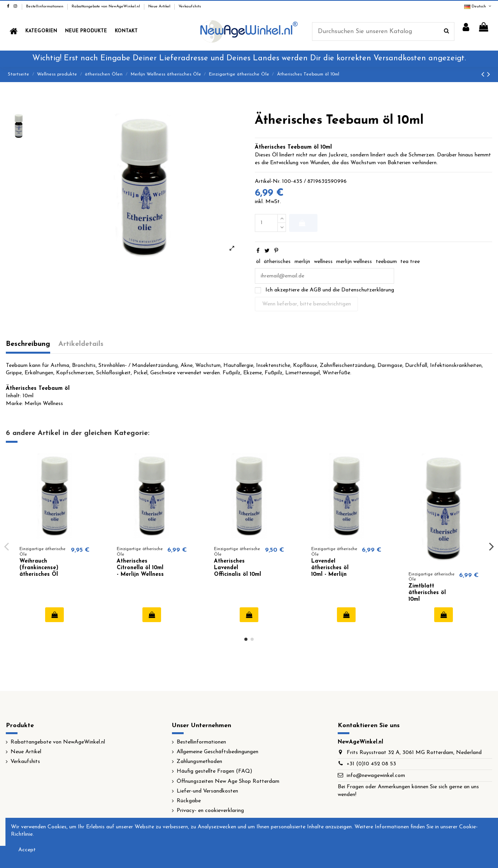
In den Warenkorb (302, 223)
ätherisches (277, 262)
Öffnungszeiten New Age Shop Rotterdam (228, 781)
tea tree (410, 262)
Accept (27, 850)
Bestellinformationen (45, 6)
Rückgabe (189, 801)
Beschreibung (28, 344)
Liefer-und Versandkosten (207, 791)
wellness (323, 262)
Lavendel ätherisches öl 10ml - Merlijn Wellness (330, 571)
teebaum (386, 262)
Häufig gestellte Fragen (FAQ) (214, 771)
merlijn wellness (354, 262)
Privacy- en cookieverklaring (210, 811)
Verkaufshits (190, 6)
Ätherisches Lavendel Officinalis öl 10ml (238, 568)
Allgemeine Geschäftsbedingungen (217, 752)
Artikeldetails (81, 344)
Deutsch (478, 6)
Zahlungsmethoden (199, 762)
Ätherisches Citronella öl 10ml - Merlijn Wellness (140, 568)
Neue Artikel (160, 6)
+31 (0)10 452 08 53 (371, 764)
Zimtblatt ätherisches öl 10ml (427, 593)
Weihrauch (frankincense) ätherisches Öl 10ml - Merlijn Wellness (39, 574)
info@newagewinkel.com (376, 776)
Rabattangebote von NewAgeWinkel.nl (106, 6)
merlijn (302, 262)
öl (258, 262)
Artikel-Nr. (268, 181)
